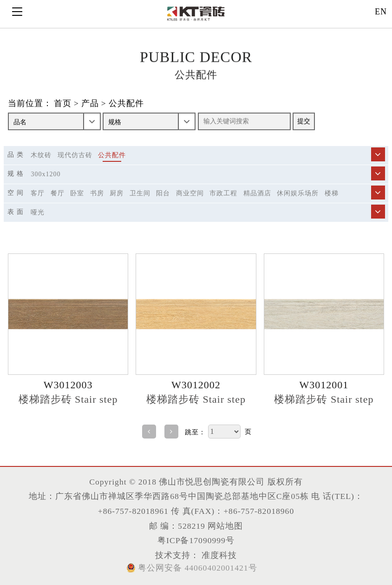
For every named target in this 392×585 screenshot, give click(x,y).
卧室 (77, 193)
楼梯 (332, 193)
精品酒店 (257, 193)
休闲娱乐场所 (298, 193)
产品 (90, 104)
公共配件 (126, 104)
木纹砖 (41, 155)
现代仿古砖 (75, 155)
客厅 (38, 193)
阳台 (163, 193)
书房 (97, 193)
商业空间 (190, 193)
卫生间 (140, 193)
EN (381, 12)
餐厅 (58, 193)
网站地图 (225, 526)
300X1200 (46, 174)
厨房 (117, 193)
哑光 (38, 212)
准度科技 (218, 555)
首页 (63, 104)
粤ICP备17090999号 (196, 540)
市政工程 (223, 193)
